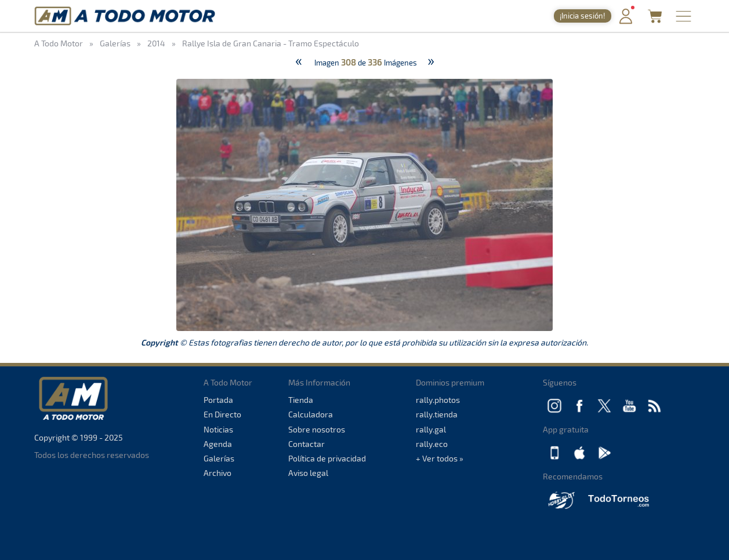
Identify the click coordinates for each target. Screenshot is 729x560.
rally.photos (438, 400)
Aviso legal (308, 473)
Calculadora (311, 414)
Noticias (218, 429)
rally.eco (432, 444)
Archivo (217, 473)
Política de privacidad (327, 458)
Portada (218, 400)
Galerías (219, 458)
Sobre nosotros (317, 429)
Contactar (307, 444)
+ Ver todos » (440, 458)
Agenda (218, 444)
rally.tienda (437, 414)
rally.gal (431, 429)
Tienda (301, 400)
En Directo (222, 414)
